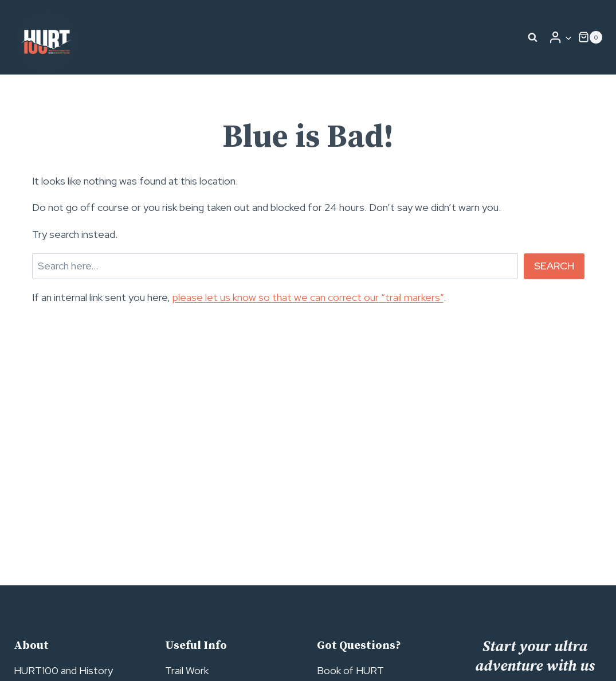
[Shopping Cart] (590, 37)
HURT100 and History (63, 670)
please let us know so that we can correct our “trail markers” (308, 297)
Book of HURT (350, 670)
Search (554, 266)
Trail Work (187, 670)
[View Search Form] (533, 37)
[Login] (560, 37)
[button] (568, 38)
